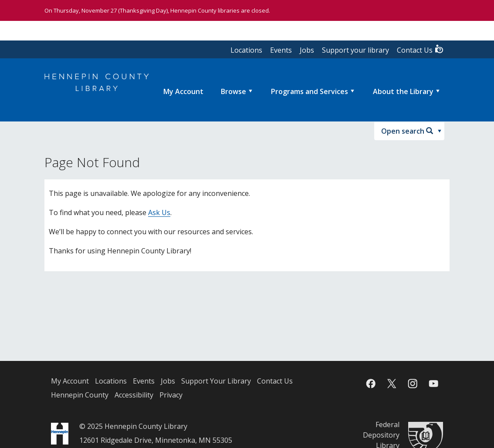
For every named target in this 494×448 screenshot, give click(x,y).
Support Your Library (216, 381)
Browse (233, 91)
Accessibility (134, 395)
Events (281, 50)
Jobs (307, 50)
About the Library (403, 91)
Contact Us (420, 49)
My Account (70, 381)
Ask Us (159, 212)
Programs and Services (310, 91)
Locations (246, 50)
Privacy (171, 395)
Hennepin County (80, 395)
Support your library (355, 50)
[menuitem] (183, 91)
